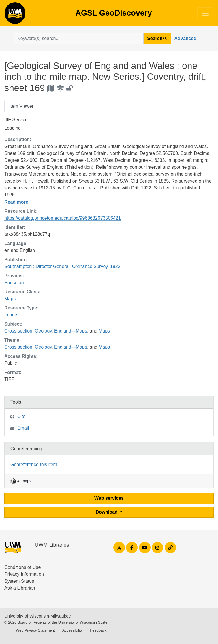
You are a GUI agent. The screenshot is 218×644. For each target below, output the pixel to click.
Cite (21, 416)
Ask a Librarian (20, 588)
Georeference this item (34, 465)
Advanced (185, 38)
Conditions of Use (22, 567)
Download (107, 512)
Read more (16, 202)
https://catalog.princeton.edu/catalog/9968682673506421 (63, 218)
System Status (19, 581)
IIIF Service (16, 120)
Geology (43, 331)
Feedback (98, 630)
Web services (109, 498)
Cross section (18, 331)
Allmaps (21, 481)
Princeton (14, 283)
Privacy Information (24, 574)
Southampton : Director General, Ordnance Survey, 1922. (63, 266)
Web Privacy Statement (35, 630)
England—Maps (71, 331)
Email (23, 428)
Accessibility (73, 630)
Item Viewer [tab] (21, 106)
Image (11, 315)
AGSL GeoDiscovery (15, 15)
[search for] (79, 39)
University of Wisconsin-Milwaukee (38, 616)
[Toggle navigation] (205, 13)
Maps (10, 299)
